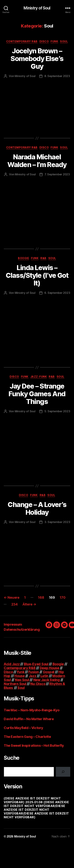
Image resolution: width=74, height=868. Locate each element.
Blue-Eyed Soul (36, 664)
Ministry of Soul (37, 8)
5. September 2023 (57, 411)
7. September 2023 (57, 174)
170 (63, 597)
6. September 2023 (57, 293)
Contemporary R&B (22, 41)
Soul (64, 41)
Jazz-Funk (39, 377)
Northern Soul (15, 684)
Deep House (49, 668)
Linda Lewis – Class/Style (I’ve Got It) (37, 275)
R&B (43, 258)
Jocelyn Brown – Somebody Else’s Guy (37, 59)
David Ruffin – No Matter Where (29, 719)
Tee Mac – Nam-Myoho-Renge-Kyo (32, 710)
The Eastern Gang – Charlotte (27, 737)
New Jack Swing (47, 680)
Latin (44, 676)
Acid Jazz (12, 664)
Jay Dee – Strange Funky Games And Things (37, 394)
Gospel (49, 672)
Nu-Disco (38, 684)
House (20, 676)
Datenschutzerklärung (22, 629)
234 (15, 604)
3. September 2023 (57, 522)
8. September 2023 (57, 76)
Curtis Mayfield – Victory (24, 728)
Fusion (34, 672)
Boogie (24, 258)
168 (41, 597)
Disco (44, 41)
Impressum (13, 624)
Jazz (33, 676)
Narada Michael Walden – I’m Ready (37, 161)
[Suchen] (63, 772)
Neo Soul (22, 680)
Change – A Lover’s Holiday (37, 508)
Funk (54, 41)
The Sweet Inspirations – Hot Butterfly (34, 745)
